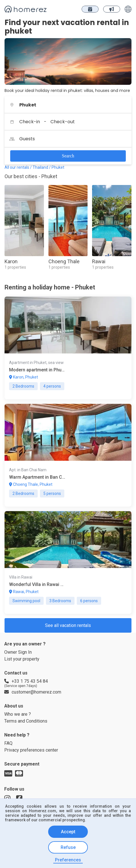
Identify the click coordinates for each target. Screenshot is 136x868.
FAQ (9, 776)
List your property (23, 678)
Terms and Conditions (27, 752)
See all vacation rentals (68, 642)
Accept (68, 832)
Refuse (68, 848)
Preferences (68, 860)
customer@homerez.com (31, 718)
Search (68, 156)
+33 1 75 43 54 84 (26, 702)
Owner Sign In (19, 670)
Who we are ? (18, 745)
